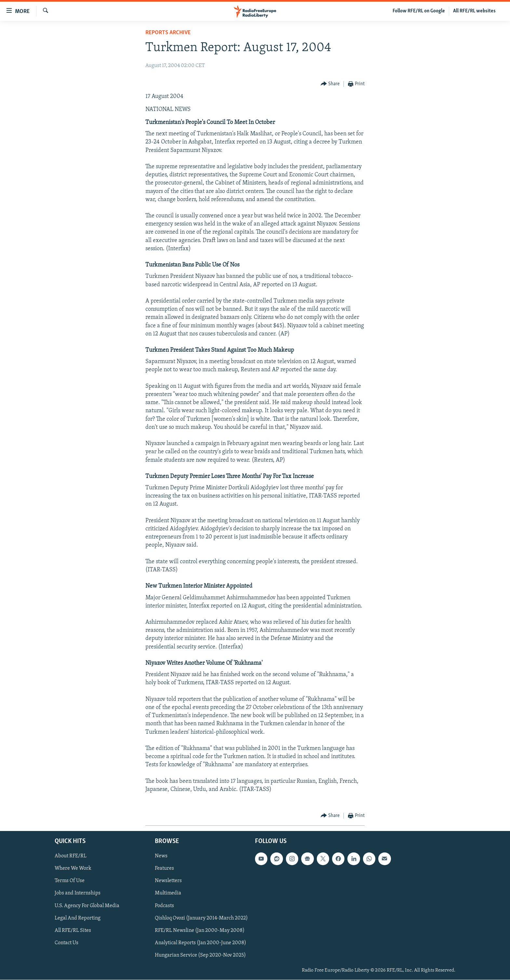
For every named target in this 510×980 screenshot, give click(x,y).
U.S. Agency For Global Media (87, 906)
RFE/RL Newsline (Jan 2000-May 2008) (200, 931)
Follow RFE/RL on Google (419, 11)
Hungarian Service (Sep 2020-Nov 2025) (200, 955)
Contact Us (67, 943)
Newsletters (168, 881)
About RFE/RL (71, 856)
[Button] (330, 84)
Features (164, 869)
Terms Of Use (70, 881)
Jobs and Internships (78, 893)
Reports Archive (168, 33)
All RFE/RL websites (474, 11)
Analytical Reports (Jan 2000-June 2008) (201, 943)
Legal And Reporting (78, 918)
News (161, 856)
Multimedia (168, 893)
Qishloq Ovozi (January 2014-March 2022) (201, 918)
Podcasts (164, 906)
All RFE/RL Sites (73, 931)
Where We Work (73, 869)
